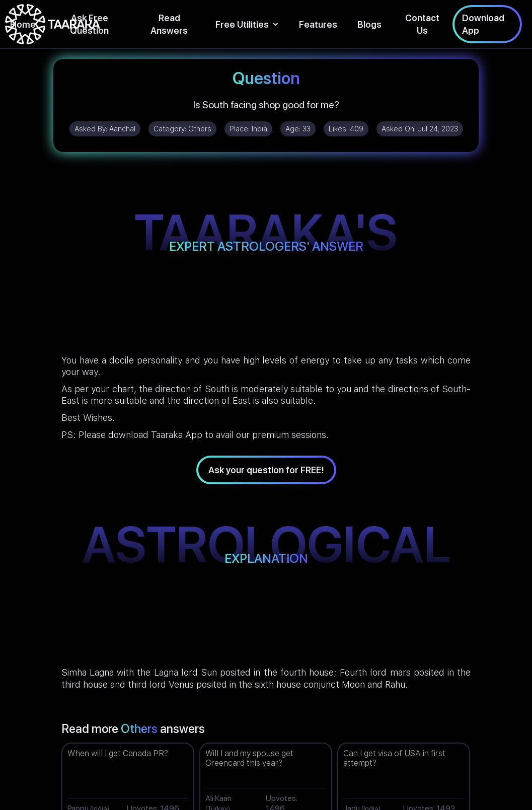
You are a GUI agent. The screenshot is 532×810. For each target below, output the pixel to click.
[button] (247, 24)
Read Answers (169, 24)
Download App (483, 24)
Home (23, 24)
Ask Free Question (89, 24)
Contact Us (422, 24)
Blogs (369, 24)
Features (318, 24)
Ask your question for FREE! (266, 470)
